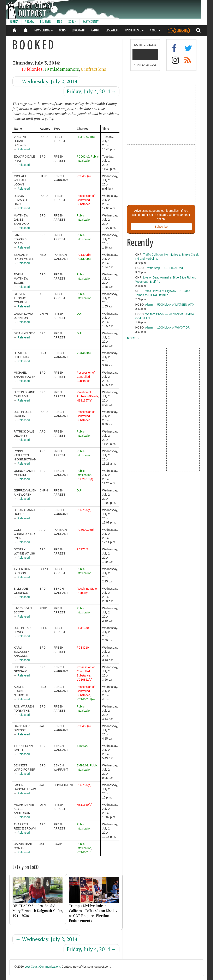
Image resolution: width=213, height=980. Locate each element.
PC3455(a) (84, 176)
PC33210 (83, 648)
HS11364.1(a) (86, 137)
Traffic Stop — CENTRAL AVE (165, 268)
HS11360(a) (84, 805)
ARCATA (29, 22)
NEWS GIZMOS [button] (44, 30)
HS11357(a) (84, 400)
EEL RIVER (45, 22)
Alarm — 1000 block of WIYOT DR (167, 327)
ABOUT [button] (155, 30)
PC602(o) (83, 157)
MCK (60, 22)
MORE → (133, 338)
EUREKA (14, 22)
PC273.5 (82, 549)
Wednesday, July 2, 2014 (46, 81)
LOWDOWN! (78, 30)
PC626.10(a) (85, 479)
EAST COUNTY (91, 22)
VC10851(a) (84, 680)
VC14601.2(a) (86, 699)
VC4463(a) (84, 353)
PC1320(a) (84, 259)
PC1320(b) (84, 255)
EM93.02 (82, 746)
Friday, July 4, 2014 (91, 91)
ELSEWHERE (112, 30)
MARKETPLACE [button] (134, 30)
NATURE (95, 30)
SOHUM (72, 22)
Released (23, 149)
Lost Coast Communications (43, 967)
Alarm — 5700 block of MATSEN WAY (170, 305)
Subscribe (161, 227)
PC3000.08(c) (85, 530)
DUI (79, 314)
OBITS (62, 30)
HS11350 (83, 628)
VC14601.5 (84, 852)
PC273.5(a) (84, 510)
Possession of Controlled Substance (86, 200)
